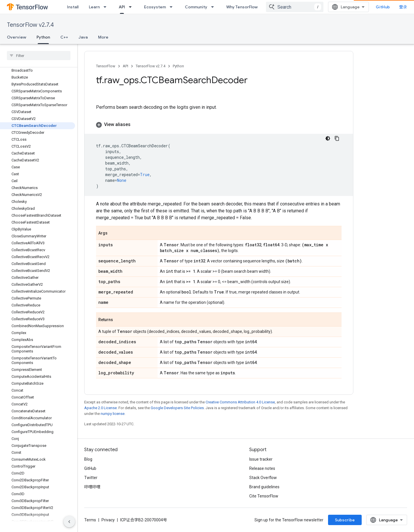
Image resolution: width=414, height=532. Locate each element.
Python (178, 66)
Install (73, 7)
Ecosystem (155, 7)
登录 (403, 7)
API (125, 66)
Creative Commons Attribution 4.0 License (240, 402)
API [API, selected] (122, 7)
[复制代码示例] (337, 138)
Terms (90, 520)
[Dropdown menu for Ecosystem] (173, 7)
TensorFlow (106, 66)
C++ (64, 37)
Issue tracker (261, 459)
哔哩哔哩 (92, 487)
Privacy (108, 520)
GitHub (383, 7)
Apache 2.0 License (100, 408)
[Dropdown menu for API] (132, 7)
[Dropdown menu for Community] (214, 7)
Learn (94, 7)
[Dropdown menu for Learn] (107, 7)
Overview (17, 37)
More (103, 37)
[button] (219, 125)
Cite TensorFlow (264, 496)
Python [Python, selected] (43, 37)
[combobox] (295, 7)
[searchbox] (39, 56)
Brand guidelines (264, 487)
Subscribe (345, 520)
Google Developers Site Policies (177, 408)
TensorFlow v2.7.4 (30, 25)
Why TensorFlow (242, 7)
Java (83, 37)
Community (196, 7)
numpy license (113, 414)
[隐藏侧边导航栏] (69, 522)
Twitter (91, 478)
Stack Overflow (263, 478)
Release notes (262, 468)
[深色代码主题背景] (328, 138)
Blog (88, 459)
